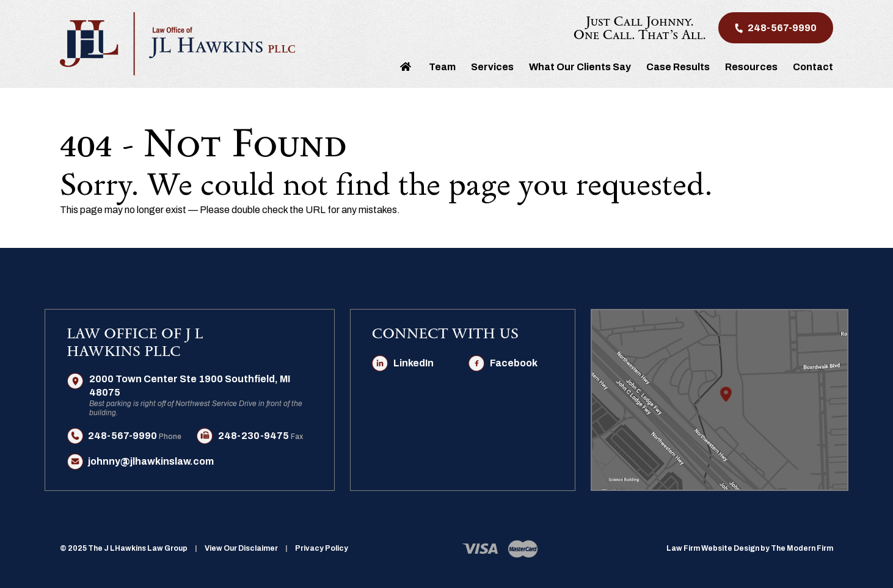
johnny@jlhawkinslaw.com (151, 461)
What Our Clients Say (580, 67)
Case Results (678, 67)
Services (492, 67)
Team (442, 67)
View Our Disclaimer (241, 548)
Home (406, 66)
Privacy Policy (322, 548)
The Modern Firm (802, 548)
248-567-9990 (782, 28)
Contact (813, 67)
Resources (751, 67)
